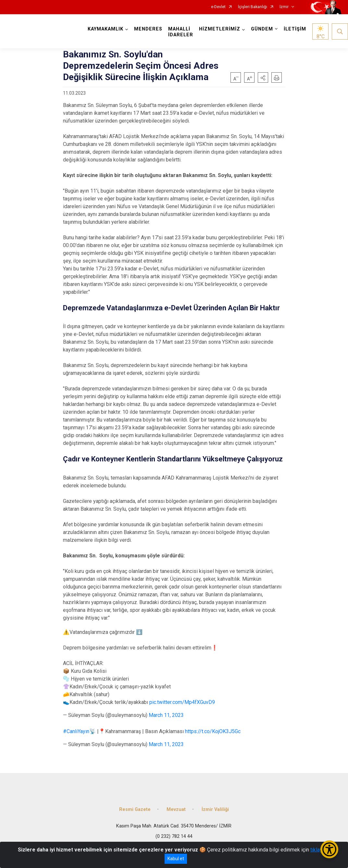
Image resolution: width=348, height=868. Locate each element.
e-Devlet (218, 7)
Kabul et (176, 859)
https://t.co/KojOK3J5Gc (213, 731)
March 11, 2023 (166, 715)
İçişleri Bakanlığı (253, 7)
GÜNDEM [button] (262, 29)
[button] (263, 77)
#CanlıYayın (76, 731)
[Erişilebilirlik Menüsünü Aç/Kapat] (329, 849)
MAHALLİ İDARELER (181, 32)
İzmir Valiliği (215, 809)
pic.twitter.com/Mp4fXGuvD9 (182, 702)
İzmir (284, 7)
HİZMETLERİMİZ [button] (220, 29)
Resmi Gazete (135, 809)
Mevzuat (176, 809)
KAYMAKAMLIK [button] (106, 29)
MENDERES (148, 29)
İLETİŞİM (295, 29)
